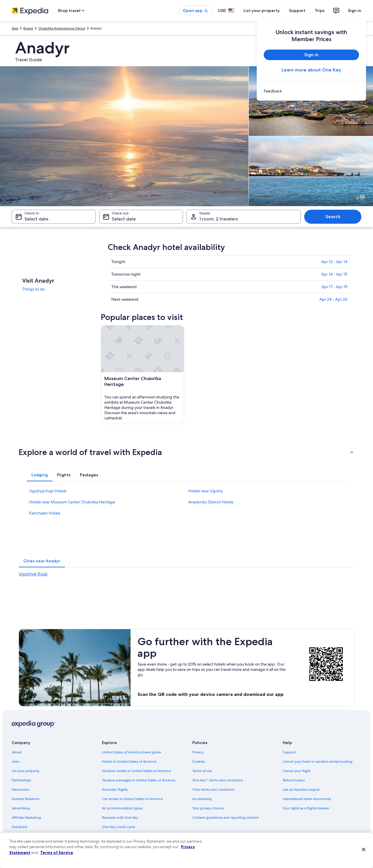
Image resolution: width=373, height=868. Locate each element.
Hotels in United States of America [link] (129, 762)
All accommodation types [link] (122, 808)
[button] (186, 452)
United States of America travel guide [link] (132, 752)
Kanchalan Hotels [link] (45, 513)
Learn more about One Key (311, 70)
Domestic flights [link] (115, 790)
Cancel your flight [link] (297, 771)
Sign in (355, 10)
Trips (320, 10)
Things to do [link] (34, 289)
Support (297, 10)
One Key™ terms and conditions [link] (218, 780)
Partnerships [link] (21, 780)
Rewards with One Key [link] (120, 818)
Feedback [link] (20, 827)
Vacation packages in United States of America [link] (139, 780)
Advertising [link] (21, 808)
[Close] (364, 850)
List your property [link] (25, 771)
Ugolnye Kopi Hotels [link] (48, 491)
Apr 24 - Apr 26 (333, 299)
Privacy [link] (198, 752)
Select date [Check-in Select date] (36, 219)
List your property (262, 10)
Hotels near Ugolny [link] (206, 491)
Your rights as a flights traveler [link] (306, 808)
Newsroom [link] (20, 790)
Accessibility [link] (202, 799)
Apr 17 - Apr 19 (334, 287)
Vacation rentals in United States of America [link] (136, 771)
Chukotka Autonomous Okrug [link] (62, 28)
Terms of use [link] (202, 771)
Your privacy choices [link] (208, 808)
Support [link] (289, 752)
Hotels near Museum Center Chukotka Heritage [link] (72, 502)
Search (333, 217)
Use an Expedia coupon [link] (301, 790)
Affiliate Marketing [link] (26, 818)
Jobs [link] (15, 762)
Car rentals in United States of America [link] (132, 799)
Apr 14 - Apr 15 (334, 274)
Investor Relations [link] (25, 799)
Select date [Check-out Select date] (124, 219)
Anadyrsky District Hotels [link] (211, 502)
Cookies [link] (199, 762)
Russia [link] (28, 28)
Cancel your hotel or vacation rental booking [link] (317, 762)
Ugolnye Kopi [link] (33, 574)
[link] (311, 91)
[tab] (40, 475)
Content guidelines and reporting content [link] (225, 818)
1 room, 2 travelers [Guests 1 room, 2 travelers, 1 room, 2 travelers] (219, 219)
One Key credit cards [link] (119, 827)
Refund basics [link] (294, 780)
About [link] (17, 752)
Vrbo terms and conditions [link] (213, 790)
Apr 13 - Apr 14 (334, 262)
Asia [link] (15, 28)
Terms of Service (57, 853)
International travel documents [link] (307, 799)
